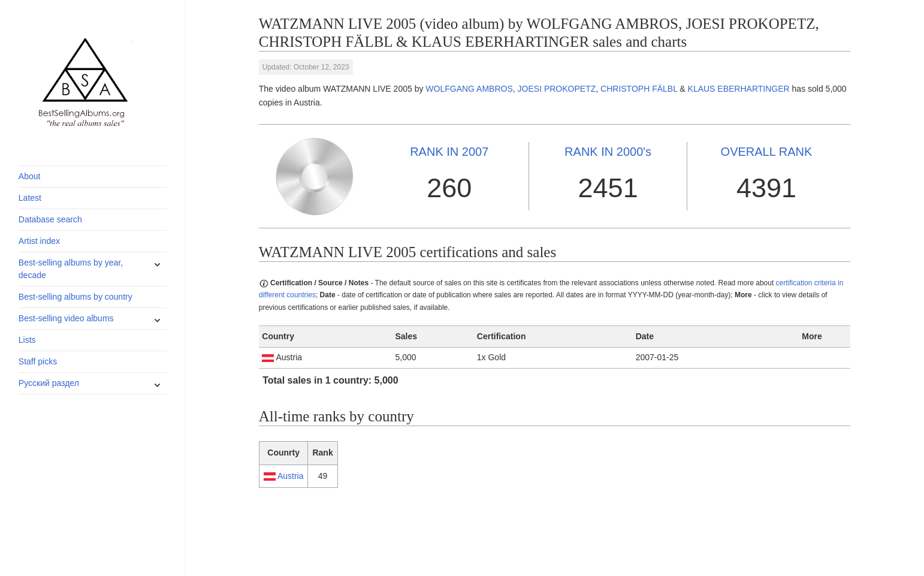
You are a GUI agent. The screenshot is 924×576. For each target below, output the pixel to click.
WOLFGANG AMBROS (469, 89)
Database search (50, 219)
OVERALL (767, 152)
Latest (30, 198)
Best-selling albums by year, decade (71, 269)
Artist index (39, 241)
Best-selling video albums (66, 318)
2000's (608, 152)
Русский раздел (49, 383)
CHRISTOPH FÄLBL (639, 89)
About (30, 176)
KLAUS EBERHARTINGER (739, 89)
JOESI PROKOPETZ (557, 89)
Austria (291, 476)
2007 (449, 152)
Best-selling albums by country (76, 297)
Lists (27, 340)
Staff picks (38, 361)
